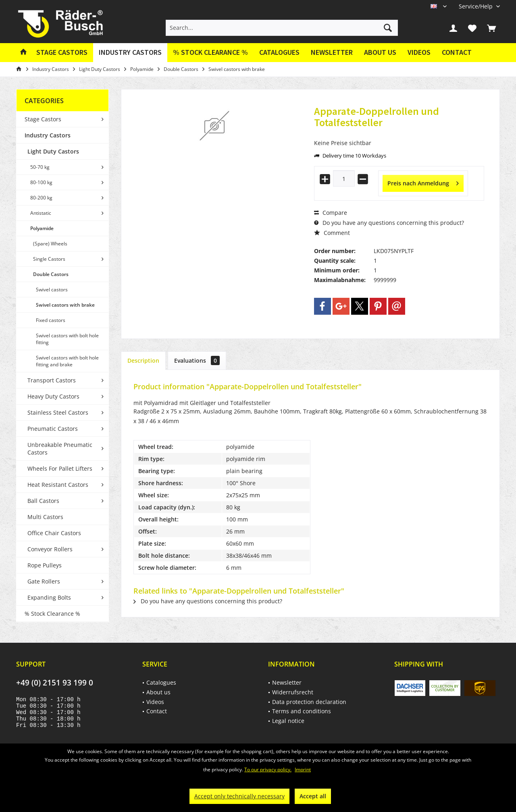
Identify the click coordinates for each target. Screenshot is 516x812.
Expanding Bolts (49, 597)
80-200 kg (41, 198)
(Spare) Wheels (50, 244)
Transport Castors (52, 380)
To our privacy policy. (268, 769)
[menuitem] (476, 6)
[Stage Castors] (62, 53)
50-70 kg (40, 167)
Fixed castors (51, 320)
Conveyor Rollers (50, 549)
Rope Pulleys (45, 565)
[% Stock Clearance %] (210, 53)
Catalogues (279, 52)
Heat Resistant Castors (58, 485)
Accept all (313, 796)
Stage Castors (43, 119)
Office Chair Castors (54, 533)
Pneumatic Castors (53, 429)
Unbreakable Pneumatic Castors (60, 449)
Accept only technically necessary (239, 796)
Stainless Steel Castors (58, 412)
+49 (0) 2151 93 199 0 (55, 683)
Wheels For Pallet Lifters (60, 468)
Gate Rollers (44, 581)
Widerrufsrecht (293, 692)
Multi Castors (45, 517)
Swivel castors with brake (65, 305)
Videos (419, 52)
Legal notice (288, 721)
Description (143, 360)
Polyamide (42, 228)
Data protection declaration (309, 702)
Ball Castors (43, 501)
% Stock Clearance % (52, 614)
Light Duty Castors (53, 151)
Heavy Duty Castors (53, 396)
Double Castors (51, 274)
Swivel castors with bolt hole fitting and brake (67, 361)
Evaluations (197, 360)
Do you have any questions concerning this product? (389, 223)
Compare (331, 213)
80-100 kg (41, 182)
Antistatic (41, 213)
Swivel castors (52, 290)
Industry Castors (48, 135)
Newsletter (332, 52)
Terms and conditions (302, 711)
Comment (332, 233)
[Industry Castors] (130, 53)
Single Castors (49, 259)
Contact (457, 52)
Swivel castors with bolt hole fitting (67, 339)
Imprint (303, 769)
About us (380, 52)
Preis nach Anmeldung (423, 182)
